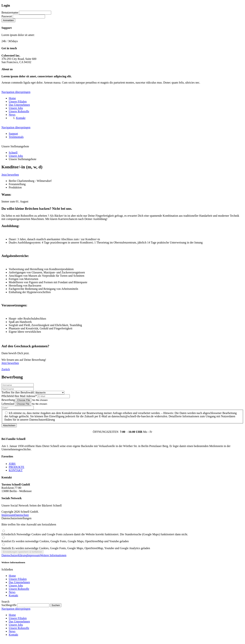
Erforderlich (95, 534)
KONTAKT (16, 470)
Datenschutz (22, 515)
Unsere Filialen (18, 579)
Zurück (6, 369)
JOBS (12, 464)
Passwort (7, 16)
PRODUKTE (16, 467)
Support (13, 134)
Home (12, 576)
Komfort (65, 541)
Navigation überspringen (16, 92)
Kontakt (13, 595)
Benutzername (10, 12)
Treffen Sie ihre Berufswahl (18, 392)
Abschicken (9, 425)
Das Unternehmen (19, 582)
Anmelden (8, 20)
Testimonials (16, 137)
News (12, 592)
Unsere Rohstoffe (19, 589)
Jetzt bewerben (10, 175)
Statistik (76, 548)
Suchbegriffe (9, 605)
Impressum (8, 515)
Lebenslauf (8, 404)
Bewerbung (9, 400)
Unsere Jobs (16, 586)
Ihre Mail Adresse (19, 396)
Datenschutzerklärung (14, 555)
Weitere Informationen (53, 555)
